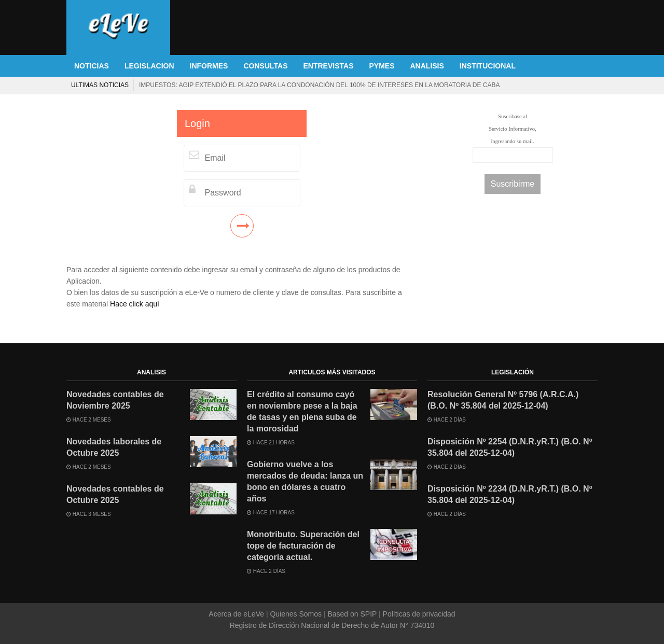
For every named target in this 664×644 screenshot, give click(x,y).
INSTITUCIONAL (488, 66)
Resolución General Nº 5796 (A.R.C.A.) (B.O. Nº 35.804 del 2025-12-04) (503, 400)
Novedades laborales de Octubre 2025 (114, 447)
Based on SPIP (352, 614)
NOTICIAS (92, 66)
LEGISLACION (149, 66)
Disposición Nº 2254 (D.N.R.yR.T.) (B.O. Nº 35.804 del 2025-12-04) (510, 447)
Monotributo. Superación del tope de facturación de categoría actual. (303, 546)
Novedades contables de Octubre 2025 (115, 494)
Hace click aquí (135, 304)
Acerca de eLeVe (237, 614)
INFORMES (209, 66)
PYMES (382, 66)
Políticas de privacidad (418, 614)
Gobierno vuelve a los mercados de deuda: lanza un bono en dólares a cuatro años (305, 481)
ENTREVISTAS (329, 66)
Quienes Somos (296, 614)
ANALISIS (427, 66)
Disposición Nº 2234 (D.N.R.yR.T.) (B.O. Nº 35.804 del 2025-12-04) (510, 494)
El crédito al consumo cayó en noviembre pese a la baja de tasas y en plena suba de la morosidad (302, 411)
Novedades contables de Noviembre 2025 (115, 400)
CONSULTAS (265, 66)
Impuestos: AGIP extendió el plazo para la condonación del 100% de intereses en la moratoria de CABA (320, 85)
